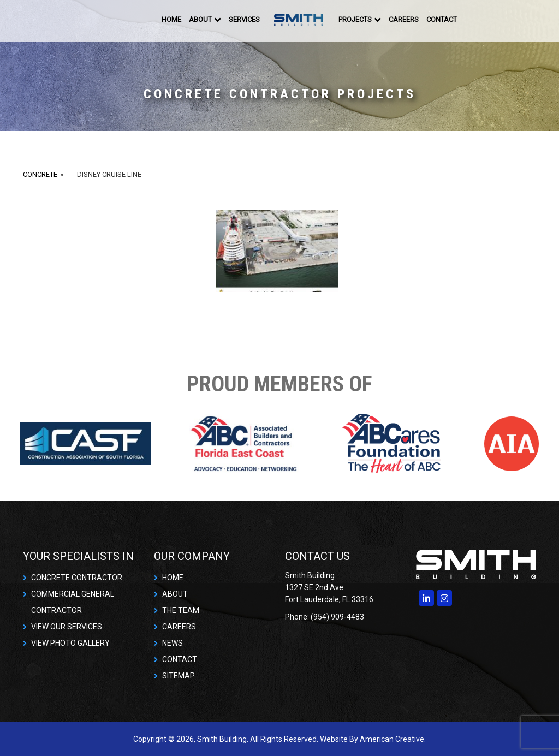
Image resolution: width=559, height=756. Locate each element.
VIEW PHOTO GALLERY (70, 643)
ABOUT (175, 594)
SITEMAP (179, 676)
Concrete (40, 174)
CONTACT (180, 659)
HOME (173, 578)
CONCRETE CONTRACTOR (77, 578)
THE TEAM (181, 610)
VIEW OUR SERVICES (67, 627)
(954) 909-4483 (337, 617)
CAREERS (179, 627)
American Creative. (393, 739)
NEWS (173, 643)
